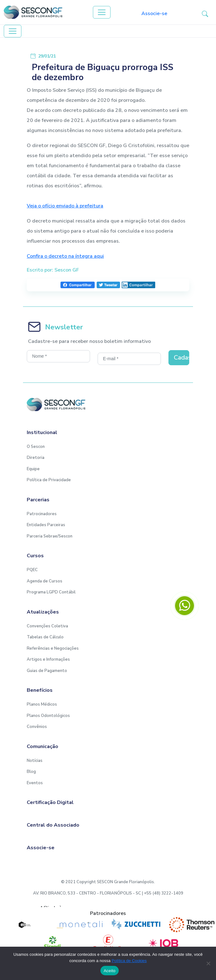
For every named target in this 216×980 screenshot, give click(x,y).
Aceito (110, 971)
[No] (208, 963)
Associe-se (154, 14)
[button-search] (205, 14)
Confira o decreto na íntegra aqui (65, 256)
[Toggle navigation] (102, 12)
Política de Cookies (129, 961)
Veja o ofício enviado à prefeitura (65, 206)
